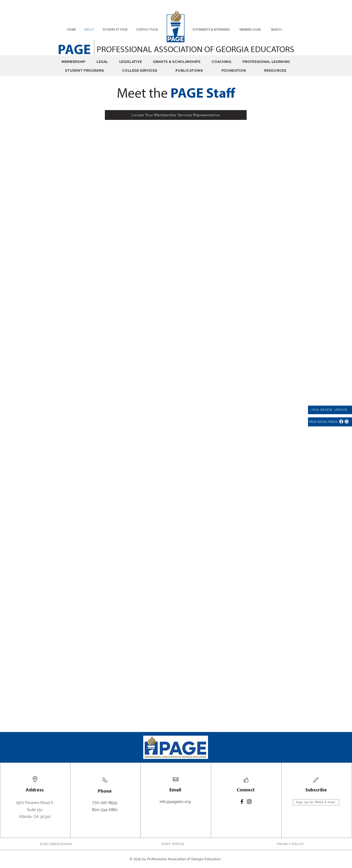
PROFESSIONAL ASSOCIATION (150, 50)
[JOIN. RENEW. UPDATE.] (330, 410)
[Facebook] (341, 422)
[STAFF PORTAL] (174, 844)
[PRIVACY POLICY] (291, 844)
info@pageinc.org (175, 802)
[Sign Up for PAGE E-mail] (316, 802)
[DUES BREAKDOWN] (57, 844)
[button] (278, 29)
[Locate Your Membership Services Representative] (176, 115)
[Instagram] (347, 422)
